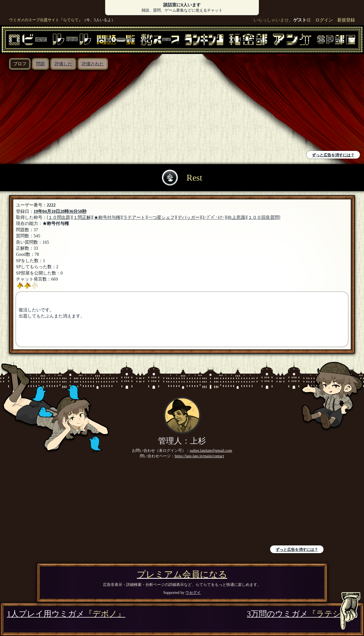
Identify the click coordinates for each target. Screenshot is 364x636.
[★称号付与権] (107, 217)
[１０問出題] (59, 217)
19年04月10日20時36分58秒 (60, 211)
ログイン (324, 20)
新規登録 (346, 20)
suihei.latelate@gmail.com (211, 450)
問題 (40, 64)
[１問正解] (82, 217)
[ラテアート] (134, 217)
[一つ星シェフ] (161, 217)
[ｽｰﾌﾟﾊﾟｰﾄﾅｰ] (214, 217)
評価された (93, 64)
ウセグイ (193, 592)
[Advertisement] (92, 111)
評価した (63, 64)
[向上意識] (236, 217)
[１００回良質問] (263, 217)
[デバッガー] (188, 217)
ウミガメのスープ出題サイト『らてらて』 (46, 20)
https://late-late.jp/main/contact (199, 456)
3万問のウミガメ (302, 614)
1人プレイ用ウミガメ (66, 614)
